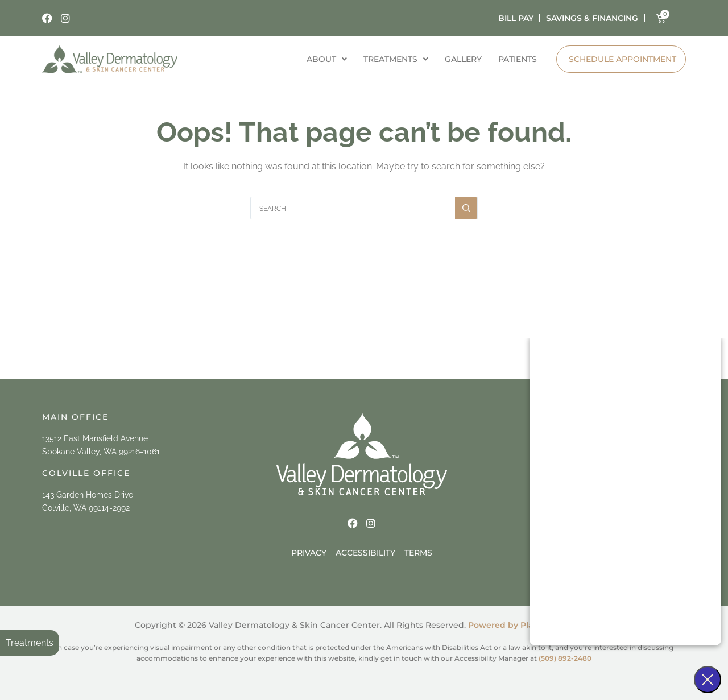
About (324, 59)
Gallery (462, 59)
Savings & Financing (592, 18)
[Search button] (466, 208)
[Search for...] (353, 208)
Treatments (30, 643)
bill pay (516, 18)
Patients (517, 59)
